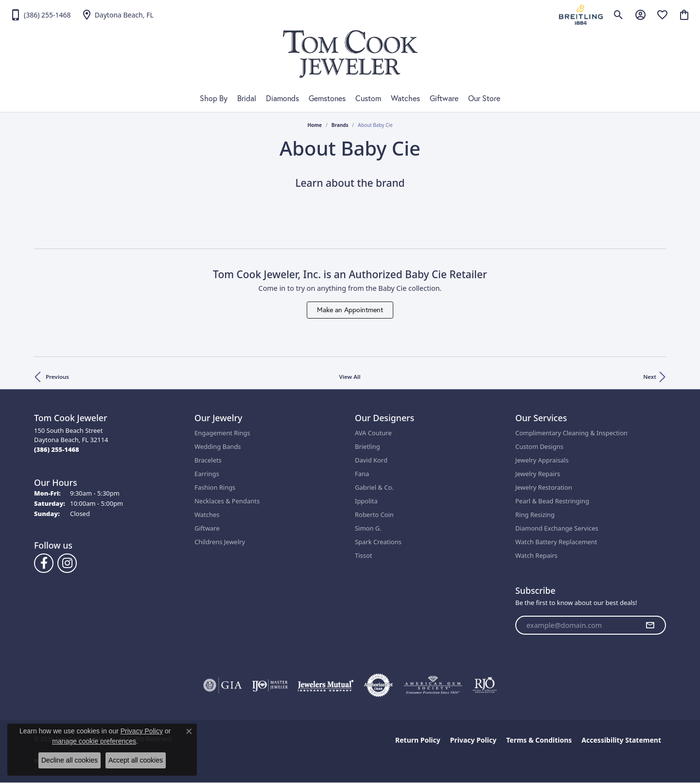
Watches (405, 98)
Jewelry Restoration (544, 487)
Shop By (214, 98)
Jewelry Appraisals (542, 460)
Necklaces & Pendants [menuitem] (227, 501)
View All (350, 377)
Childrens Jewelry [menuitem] (220, 542)
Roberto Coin (374, 515)
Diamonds (282, 98)
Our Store (484, 98)
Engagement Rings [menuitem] (222, 433)
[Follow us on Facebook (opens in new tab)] (44, 563)
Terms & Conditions (539, 740)
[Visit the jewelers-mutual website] (325, 685)
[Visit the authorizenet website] (379, 685)
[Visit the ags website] (433, 685)
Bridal (247, 98)
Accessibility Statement (621, 740)
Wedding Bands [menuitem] (218, 446)
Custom (368, 98)
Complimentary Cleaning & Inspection (571, 433)
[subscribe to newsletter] (650, 625)
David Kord (371, 460)
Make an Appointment (350, 310)
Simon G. (368, 528)
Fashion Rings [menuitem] (215, 487)
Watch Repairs (536, 555)
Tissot (363, 555)
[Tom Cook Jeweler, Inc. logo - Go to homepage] (350, 54)
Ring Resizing (535, 515)
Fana (362, 474)
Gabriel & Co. (374, 487)
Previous (57, 377)
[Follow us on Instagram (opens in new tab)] (67, 563)
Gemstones (327, 98)
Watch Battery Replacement (556, 542)
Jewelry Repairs (538, 474)
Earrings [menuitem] (207, 474)
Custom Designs (539, 446)
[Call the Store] (57, 449)
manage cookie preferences (94, 741)
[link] (40, 15)
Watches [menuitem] (207, 515)
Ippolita (366, 501)
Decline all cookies (70, 760)
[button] (619, 15)
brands (340, 125)
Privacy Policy (473, 740)
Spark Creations (378, 542)
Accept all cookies (136, 760)
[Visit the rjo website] (485, 685)
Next (650, 377)
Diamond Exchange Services (557, 528)
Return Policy (418, 740)
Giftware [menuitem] (207, 528)
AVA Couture (373, 433)
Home (315, 125)
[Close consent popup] (189, 731)
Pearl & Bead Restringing (552, 501)
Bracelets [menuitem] (208, 460)
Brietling (367, 446)
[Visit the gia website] (223, 685)
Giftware (444, 98)
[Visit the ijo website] (270, 685)
